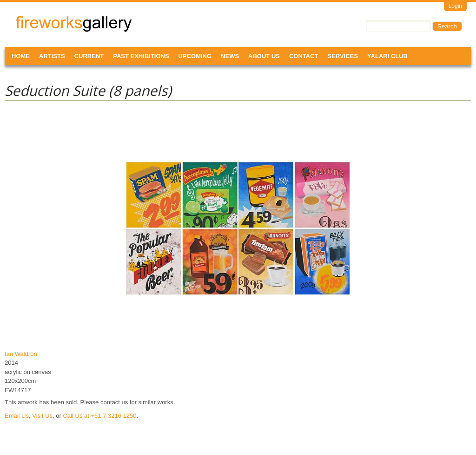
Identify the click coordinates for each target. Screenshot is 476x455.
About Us (264, 56)
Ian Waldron (21, 354)
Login (455, 6)
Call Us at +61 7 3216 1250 (99, 416)
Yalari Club (387, 56)
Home (21, 56)
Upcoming (195, 56)
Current (89, 56)
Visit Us (42, 416)
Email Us (17, 416)
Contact (304, 56)
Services (343, 56)
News (230, 56)
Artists (52, 56)
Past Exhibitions (141, 56)
